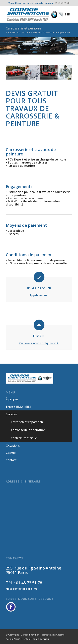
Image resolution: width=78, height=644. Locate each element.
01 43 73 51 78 (62, 3)
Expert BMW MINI (18, 406)
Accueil (26, 32)
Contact (11, 460)
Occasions (13, 445)
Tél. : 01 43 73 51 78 (24, 583)
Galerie (11, 453)
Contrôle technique (24, 438)
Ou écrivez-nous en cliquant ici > (39, 343)
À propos (12, 399)
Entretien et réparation (27, 422)
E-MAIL (39, 336)
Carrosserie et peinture (24, 28)
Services (37, 32)
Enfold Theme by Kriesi (36, 639)
